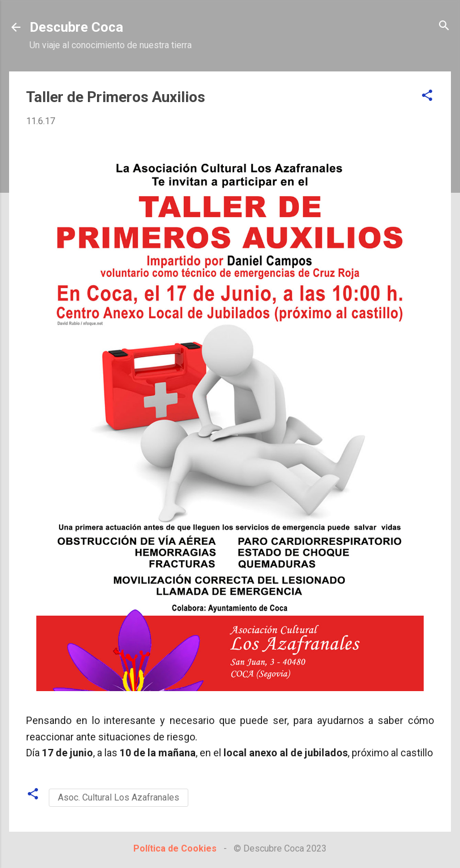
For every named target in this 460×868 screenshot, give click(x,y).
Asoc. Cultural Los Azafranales (119, 797)
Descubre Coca (76, 27)
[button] (427, 96)
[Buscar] (444, 26)
